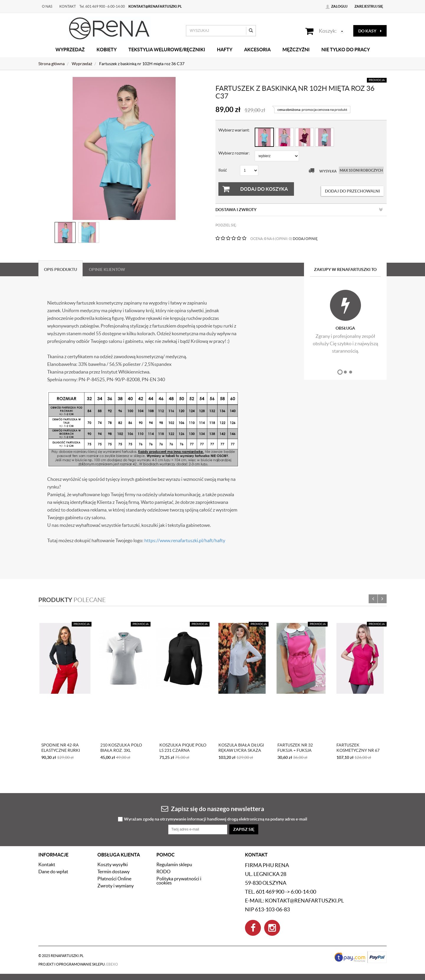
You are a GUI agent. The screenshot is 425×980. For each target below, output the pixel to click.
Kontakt (68, 6)
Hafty (225, 50)
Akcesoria (257, 50)
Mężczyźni (296, 50)
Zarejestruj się (369, 6)
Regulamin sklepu (174, 864)
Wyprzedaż (70, 50)
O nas (47, 6)
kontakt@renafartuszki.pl (155, 6)
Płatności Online (114, 879)
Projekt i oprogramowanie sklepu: (78, 964)
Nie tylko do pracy (346, 50)
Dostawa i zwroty (299, 210)
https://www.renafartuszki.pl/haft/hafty (185, 540)
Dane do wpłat (53, 872)
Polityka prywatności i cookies (179, 881)
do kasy (370, 31)
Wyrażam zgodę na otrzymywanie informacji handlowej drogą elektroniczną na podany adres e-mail (216, 819)
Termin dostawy (113, 872)
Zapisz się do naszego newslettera (213, 809)
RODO (164, 872)
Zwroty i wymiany (116, 886)
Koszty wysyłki (113, 864)
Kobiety (107, 50)
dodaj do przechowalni (352, 191)
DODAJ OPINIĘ (305, 239)
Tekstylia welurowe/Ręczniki (167, 50)
